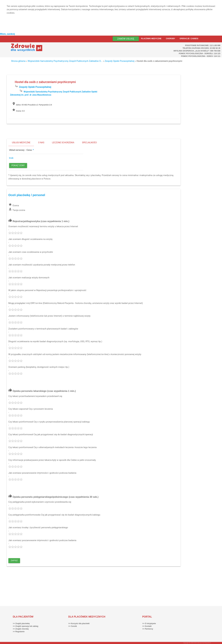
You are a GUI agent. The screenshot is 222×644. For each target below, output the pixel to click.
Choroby (170, 39)
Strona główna (18, 61)
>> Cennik (72, 626)
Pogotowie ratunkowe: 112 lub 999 (203, 45)
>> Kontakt (147, 626)
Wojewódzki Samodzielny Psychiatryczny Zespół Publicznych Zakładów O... (65, 61)
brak (11, 158)
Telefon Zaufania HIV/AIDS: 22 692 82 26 (201, 48)
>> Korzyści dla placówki (79, 624)
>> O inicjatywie (149, 624)
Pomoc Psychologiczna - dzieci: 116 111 (201, 56)
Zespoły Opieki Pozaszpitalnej (119, 61)
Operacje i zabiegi (189, 39)
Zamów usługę (126, 39)
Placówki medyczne (151, 39)
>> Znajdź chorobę (21, 629)
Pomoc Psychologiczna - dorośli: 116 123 (200, 54)
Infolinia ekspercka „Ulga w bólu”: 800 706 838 (197, 51)
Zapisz (14, 560)
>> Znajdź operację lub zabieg (25, 626)
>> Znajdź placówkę (21, 624)
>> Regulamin (19, 632)
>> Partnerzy (148, 629)
